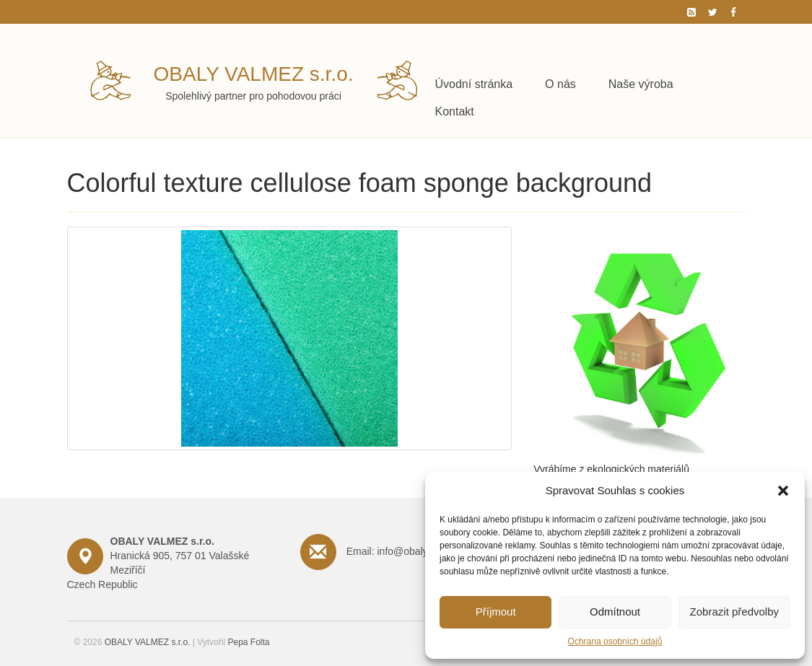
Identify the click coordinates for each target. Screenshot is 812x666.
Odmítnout (615, 612)
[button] (783, 491)
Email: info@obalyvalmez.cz (410, 551)
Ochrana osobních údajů (615, 641)
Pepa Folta (248, 642)
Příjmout (496, 612)
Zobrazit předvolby (734, 612)
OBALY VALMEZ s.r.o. (254, 74)
